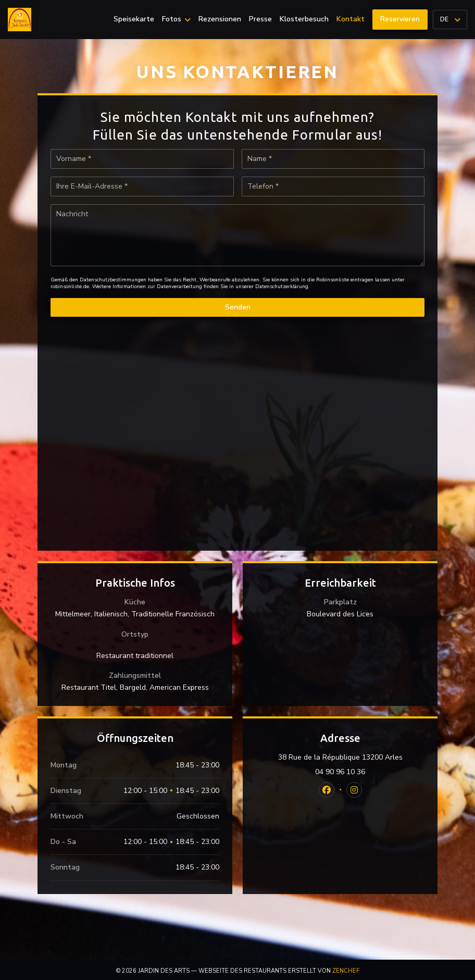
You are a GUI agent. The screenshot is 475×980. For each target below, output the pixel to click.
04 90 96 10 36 (340, 772)
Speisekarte (134, 19)
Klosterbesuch (304, 19)
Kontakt (351, 19)
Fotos (176, 19)
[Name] (333, 159)
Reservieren (400, 19)
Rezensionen (220, 19)
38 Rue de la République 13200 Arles (352, 758)
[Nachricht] (238, 235)
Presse (260, 19)
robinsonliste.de (70, 287)
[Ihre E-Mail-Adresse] (142, 187)
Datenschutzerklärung (282, 287)
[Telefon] (333, 187)
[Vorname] (142, 159)
